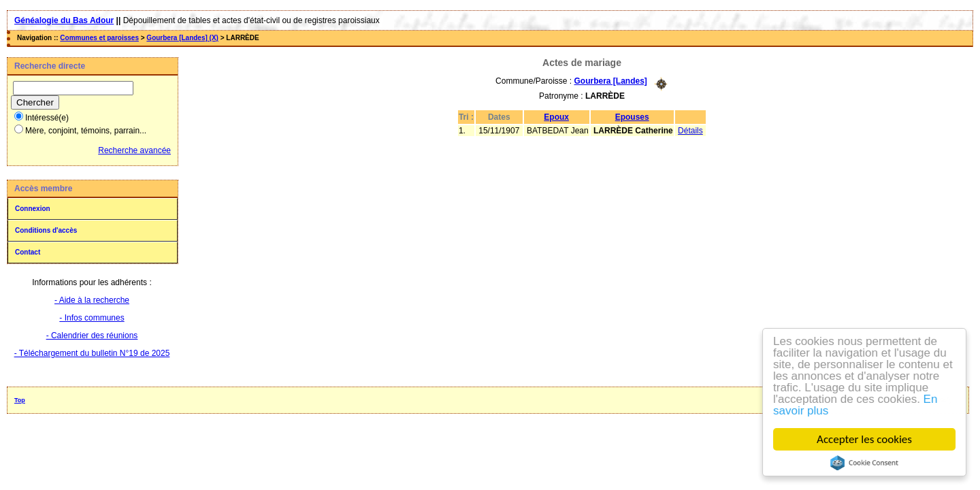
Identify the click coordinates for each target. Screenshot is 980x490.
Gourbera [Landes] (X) (182, 38)
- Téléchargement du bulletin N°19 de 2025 (92, 353)
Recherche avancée (134, 150)
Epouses (632, 117)
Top (20, 400)
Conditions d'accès (46, 230)
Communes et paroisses (99, 38)
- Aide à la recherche (92, 300)
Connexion (33, 209)
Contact (28, 252)
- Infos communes (92, 318)
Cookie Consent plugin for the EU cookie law (865, 463)
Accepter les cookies (865, 439)
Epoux (556, 117)
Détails (690, 131)
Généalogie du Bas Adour (64, 20)
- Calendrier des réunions (92, 336)
